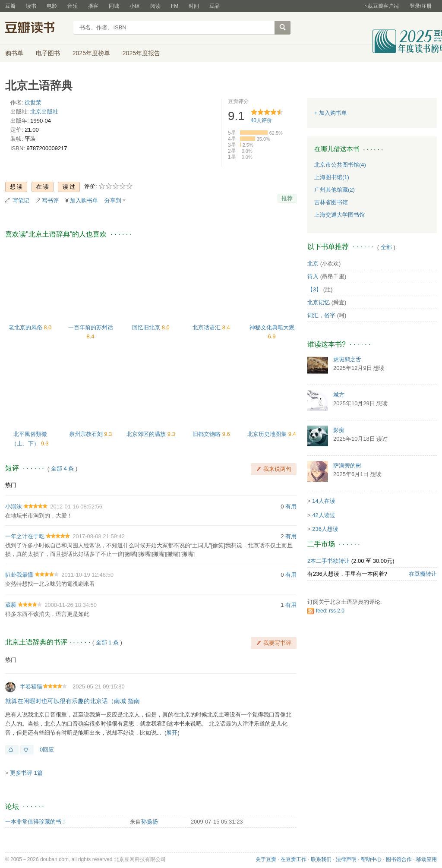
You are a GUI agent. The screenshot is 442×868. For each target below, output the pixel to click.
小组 (135, 6)
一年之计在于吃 (25, 536)
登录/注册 (421, 6)
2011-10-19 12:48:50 (87, 575)
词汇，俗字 (321, 315)
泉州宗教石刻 (87, 434)
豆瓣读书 (36, 28)
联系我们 (321, 859)
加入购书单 (84, 200)
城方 (339, 395)
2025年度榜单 (91, 53)
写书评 (50, 200)
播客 (93, 6)
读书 (31, 6)
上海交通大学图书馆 (339, 215)
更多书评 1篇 (26, 773)
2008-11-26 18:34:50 (71, 605)
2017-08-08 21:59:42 (99, 536)
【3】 (314, 289)
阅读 (155, 6)
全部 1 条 (107, 642)
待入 (313, 276)
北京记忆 (319, 302)
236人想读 (325, 529)
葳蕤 (11, 605)
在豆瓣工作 (294, 859)
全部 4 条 (62, 469)
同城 (114, 6)
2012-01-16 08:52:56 (76, 507)
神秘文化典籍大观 (272, 327)
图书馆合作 (399, 859)
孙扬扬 (150, 822)
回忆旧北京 (147, 327)
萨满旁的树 (347, 466)
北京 (313, 264)
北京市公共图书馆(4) (340, 165)
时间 (194, 6)
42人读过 (324, 515)
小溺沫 (14, 507)
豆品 (215, 6)
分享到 (113, 200)
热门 (11, 485)
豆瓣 (10, 6)
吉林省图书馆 (331, 202)
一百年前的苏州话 (91, 327)
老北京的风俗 (26, 327)
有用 (291, 507)
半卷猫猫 (31, 687)
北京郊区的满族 (147, 434)
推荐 (287, 198)
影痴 (339, 430)
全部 (386, 247)
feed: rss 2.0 (330, 611)
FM (175, 6)
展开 (172, 733)
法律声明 (346, 859)
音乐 (73, 6)
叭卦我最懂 (19, 575)
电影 (52, 6)
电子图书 (48, 53)
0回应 (47, 750)
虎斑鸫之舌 (347, 359)
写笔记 (21, 200)
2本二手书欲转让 (328, 561)
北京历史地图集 (268, 434)
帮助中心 (371, 859)
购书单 (14, 53)
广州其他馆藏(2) (335, 190)
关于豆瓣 (266, 859)
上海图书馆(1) (332, 177)
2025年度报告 (141, 53)
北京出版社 (44, 112)
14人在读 (324, 501)
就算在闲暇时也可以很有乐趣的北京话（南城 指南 (73, 701)
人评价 (261, 120)
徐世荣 (33, 103)
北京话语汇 (207, 327)
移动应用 (426, 859)
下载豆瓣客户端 (381, 6)
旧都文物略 (207, 434)
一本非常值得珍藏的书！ (36, 822)
